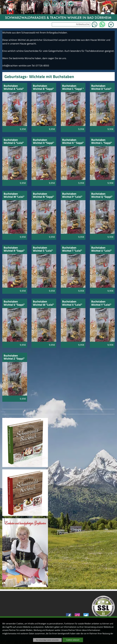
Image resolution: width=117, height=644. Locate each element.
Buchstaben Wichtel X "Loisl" (72, 303)
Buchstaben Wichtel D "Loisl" (101, 88)
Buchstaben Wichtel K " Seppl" (73, 142)
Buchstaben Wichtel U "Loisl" (101, 249)
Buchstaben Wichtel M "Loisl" (14, 196)
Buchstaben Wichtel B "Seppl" (43, 88)
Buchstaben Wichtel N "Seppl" (43, 196)
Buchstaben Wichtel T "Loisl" (72, 249)
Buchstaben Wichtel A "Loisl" (14, 88)
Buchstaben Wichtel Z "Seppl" (14, 357)
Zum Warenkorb (111, 23)
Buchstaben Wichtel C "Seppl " (73, 88)
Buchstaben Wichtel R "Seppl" (14, 249)
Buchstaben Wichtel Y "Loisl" (101, 303)
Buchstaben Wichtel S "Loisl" (43, 249)
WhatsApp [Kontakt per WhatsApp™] (102, 24)
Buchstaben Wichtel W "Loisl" (43, 303)
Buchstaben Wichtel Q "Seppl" (102, 196)
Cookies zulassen (73, 640)
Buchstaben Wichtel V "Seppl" (14, 303)
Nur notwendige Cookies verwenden (47, 640)
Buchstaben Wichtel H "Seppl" (43, 142)
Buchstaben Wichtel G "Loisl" (14, 142)
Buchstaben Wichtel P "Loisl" (72, 196)
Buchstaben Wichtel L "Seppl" (102, 142)
